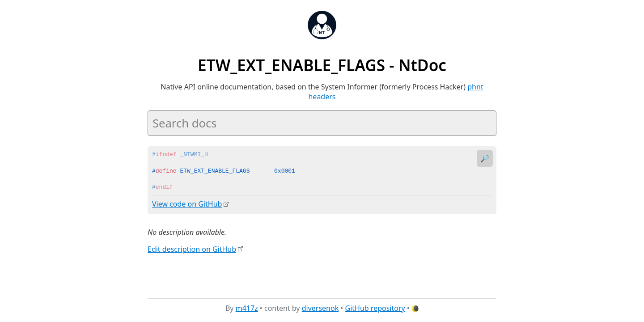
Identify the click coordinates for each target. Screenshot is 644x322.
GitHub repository (375, 308)
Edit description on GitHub (192, 249)
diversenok (320, 308)
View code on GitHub (187, 204)
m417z (247, 308)
